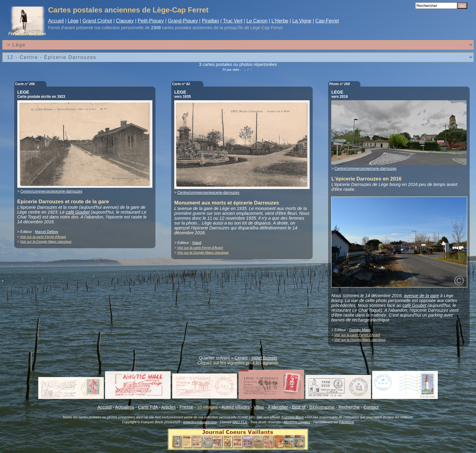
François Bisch (292, 417)
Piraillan (211, 21)
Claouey (125, 21)
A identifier (278, 407)
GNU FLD (240, 422)
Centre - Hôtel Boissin (256, 358)
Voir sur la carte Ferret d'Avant (43, 237)
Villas (259, 407)
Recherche (349, 407)
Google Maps (360, 330)
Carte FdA (148, 407)
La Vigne (302, 21)
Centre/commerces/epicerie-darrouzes (51, 191)
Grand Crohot (97, 21)
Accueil (56, 21)
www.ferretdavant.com (200, 422)
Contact (371, 407)
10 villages (207, 407)
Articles (168, 407)
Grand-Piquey (183, 21)
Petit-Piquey (151, 21)
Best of (299, 407)
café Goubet (78, 212)
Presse (186, 407)
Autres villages (236, 407)
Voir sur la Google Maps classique (46, 242)
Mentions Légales (297, 422)
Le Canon (257, 21)
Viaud (196, 243)
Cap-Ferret (327, 21)
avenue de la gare (422, 296)
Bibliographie (322, 407)
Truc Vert (233, 21)
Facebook (347, 422)
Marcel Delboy (47, 232)
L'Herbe (280, 21)
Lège (73, 21)
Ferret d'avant (62, 28)
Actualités (124, 407)
